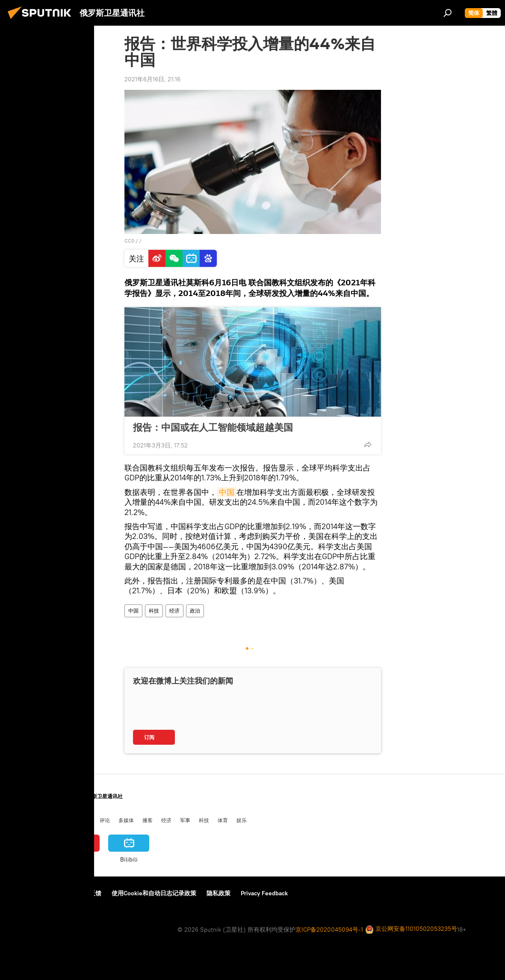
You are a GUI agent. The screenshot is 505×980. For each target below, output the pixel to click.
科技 (154, 611)
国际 (57, 820)
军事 (185, 820)
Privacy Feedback (264, 893)
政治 (195, 611)
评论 (105, 820)
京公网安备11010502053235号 (411, 929)
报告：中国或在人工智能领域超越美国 (213, 427)
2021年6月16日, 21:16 (152, 79)
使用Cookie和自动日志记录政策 (154, 893)
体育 (223, 820)
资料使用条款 (61, 893)
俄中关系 (81, 820)
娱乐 (242, 820)
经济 (174, 611)
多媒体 (126, 820)
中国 (227, 492)
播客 (148, 820)
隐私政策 (219, 893)
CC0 (129, 241)
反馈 (95, 893)
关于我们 (21, 893)
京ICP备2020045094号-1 (329, 930)
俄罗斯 (35, 820)
